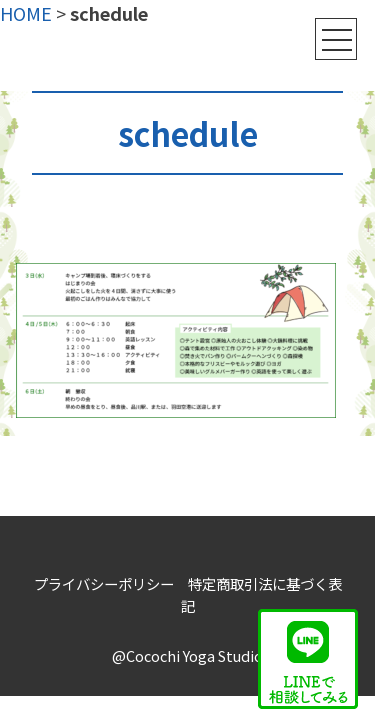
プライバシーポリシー (104, 583)
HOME (26, 13)
